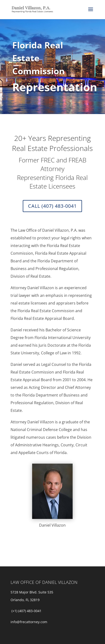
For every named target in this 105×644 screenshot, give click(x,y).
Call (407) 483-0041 (52, 206)
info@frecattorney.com (29, 622)
